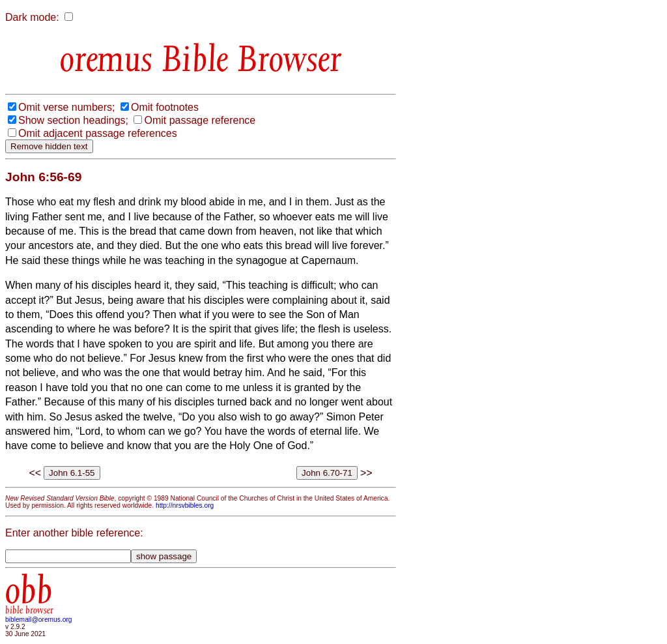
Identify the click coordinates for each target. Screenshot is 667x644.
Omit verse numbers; (66, 107)
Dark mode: (32, 17)
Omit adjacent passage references (98, 133)
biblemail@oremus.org (39, 620)
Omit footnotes (165, 107)
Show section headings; (73, 120)
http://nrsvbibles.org (185, 505)
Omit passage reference (200, 120)
